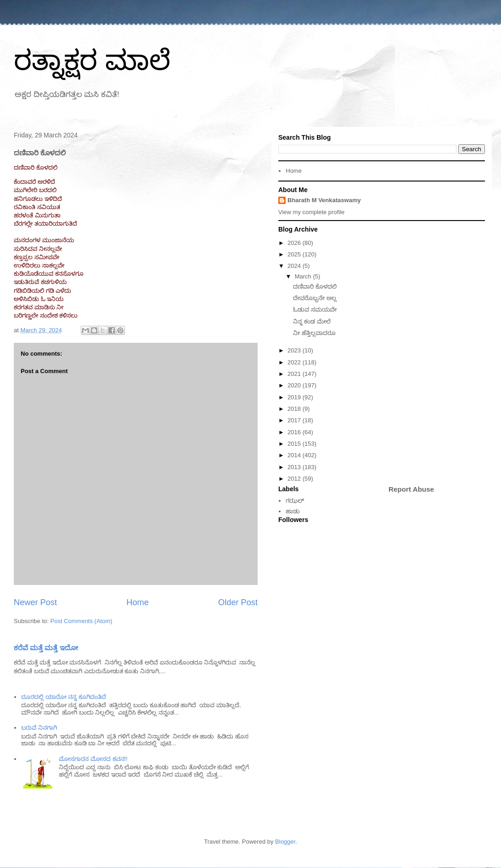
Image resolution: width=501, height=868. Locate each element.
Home (138, 602)
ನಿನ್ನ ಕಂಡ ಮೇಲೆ (312, 321)
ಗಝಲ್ (295, 501)
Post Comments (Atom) (82, 621)
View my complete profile (311, 212)
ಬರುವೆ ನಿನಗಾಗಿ (39, 728)
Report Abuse (411, 489)
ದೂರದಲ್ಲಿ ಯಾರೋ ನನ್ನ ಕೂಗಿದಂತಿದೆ (64, 697)
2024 (295, 266)
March (304, 276)
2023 (295, 350)
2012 (295, 479)
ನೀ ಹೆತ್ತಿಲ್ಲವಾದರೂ (314, 333)
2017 (295, 420)
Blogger (285, 842)
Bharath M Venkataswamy (324, 200)
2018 (295, 409)
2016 (295, 432)
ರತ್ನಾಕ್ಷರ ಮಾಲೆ (92, 60)
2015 (295, 444)
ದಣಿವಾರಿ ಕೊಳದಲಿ (315, 286)
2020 (295, 385)
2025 (295, 254)
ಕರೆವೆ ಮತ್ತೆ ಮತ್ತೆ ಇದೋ (46, 648)
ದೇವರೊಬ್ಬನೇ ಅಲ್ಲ (315, 298)
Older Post (238, 602)
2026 (295, 243)
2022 (295, 362)
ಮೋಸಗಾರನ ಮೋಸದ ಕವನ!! (93, 759)
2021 (295, 374)
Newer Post (35, 602)
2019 (295, 397)
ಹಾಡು (293, 511)
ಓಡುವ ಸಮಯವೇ (315, 309)
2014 (295, 455)
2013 (295, 467)
